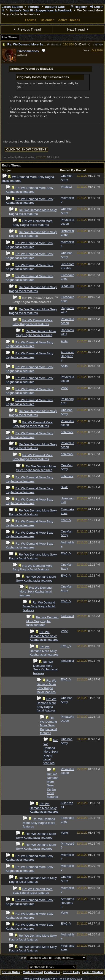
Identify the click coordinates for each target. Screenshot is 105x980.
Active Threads (69, 20)
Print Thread (10, 37)
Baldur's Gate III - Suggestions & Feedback (41, 10)
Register (78, 7)
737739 (99, 45)
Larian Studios (12, 7)
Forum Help (71, 972)
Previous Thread (27, 29)
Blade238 (54, 45)
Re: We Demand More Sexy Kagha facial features (43, 44)
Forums (34, 7)
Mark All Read (33, 972)
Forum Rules (11, 972)
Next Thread (78, 29)
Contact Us (52, 972)
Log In (97, 7)
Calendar (47, 20)
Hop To (23, 958)
